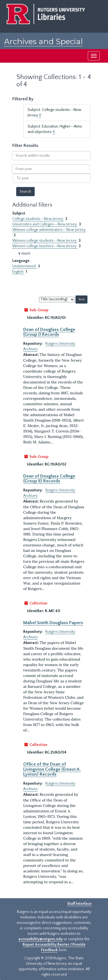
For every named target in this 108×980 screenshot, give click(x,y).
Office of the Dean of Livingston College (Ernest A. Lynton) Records (52, 769)
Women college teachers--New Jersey (45, 246)
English (18, 272)
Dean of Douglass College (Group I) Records (49, 332)
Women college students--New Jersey (45, 241)
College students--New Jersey (38, 219)
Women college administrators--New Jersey (49, 230)
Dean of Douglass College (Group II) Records (49, 479)
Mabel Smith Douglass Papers (53, 623)
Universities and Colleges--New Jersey (45, 224)
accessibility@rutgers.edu (41, 939)
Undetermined (24, 266)
